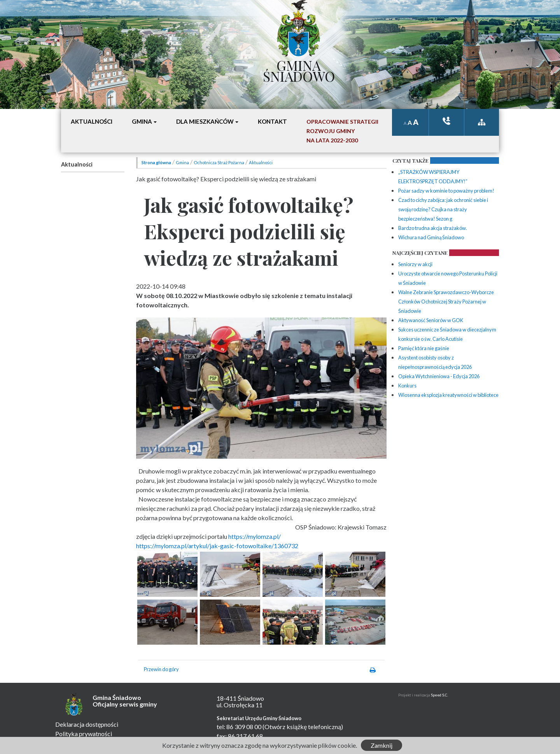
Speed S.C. (439, 695)
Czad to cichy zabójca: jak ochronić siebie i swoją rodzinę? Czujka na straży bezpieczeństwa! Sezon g (443, 209)
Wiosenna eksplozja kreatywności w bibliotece (448, 395)
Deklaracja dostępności (87, 724)
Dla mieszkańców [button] (205, 121)
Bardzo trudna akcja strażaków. (433, 228)
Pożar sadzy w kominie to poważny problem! (446, 191)
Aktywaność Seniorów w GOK (431, 320)
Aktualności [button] (92, 121)
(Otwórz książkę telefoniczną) (303, 727)
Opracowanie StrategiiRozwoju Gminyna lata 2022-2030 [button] (342, 131)
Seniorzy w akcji (415, 264)
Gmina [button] (142, 121)
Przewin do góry (161, 669)
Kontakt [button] (272, 121)
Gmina (182, 162)
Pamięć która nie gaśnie (424, 348)
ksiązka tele (446, 121)
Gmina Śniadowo (299, 69)
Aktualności (77, 164)
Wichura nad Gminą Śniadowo (431, 237)
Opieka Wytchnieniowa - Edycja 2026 (439, 376)
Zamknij (381, 745)
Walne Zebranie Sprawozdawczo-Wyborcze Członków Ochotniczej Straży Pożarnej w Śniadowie (446, 302)
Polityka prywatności (84, 734)
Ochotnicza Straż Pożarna (219, 162)
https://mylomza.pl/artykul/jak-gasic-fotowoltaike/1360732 (217, 546)
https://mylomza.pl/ (255, 536)
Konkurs (407, 386)
